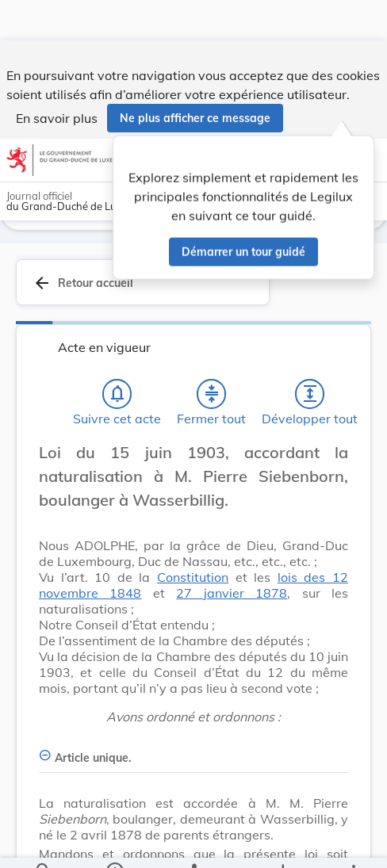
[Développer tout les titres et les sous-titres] (310, 394)
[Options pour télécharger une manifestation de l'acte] (282, 843)
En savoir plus (57, 78)
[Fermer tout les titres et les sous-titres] (212, 394)
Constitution (193, 577)
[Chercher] (44, 843)
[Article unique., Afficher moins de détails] (193, 749)
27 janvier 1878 (232, 593)
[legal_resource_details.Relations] (193, 843)
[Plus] (353, 843)
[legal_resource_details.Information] (115, 843)
